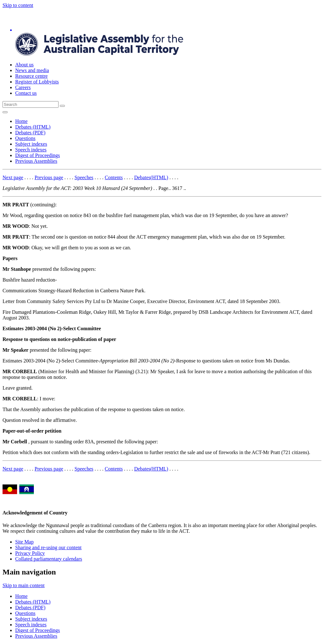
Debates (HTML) (33, 127)
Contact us (26, 93)
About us (24, 65)
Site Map (24, 542)
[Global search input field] (31, 104)
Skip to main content (24, 585)
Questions (25, 138)
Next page (13, 177)
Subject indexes (31, 144)
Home (21, 121)
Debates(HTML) (151, 177)
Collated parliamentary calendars (49, 559)
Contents (114, 177)
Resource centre (31, 76)
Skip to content (18, 5)
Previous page (49, 177)
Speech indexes (31, 150)
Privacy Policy (30, 553)
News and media (32, 70)
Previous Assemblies (36, 161)
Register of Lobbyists (37, 82)
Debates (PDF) (30, 133)
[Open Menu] (5, 112)
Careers (23, 87)
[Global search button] (62, 106)
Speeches (84, 177)
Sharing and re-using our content (48, 547)
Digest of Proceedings (37, 155)
